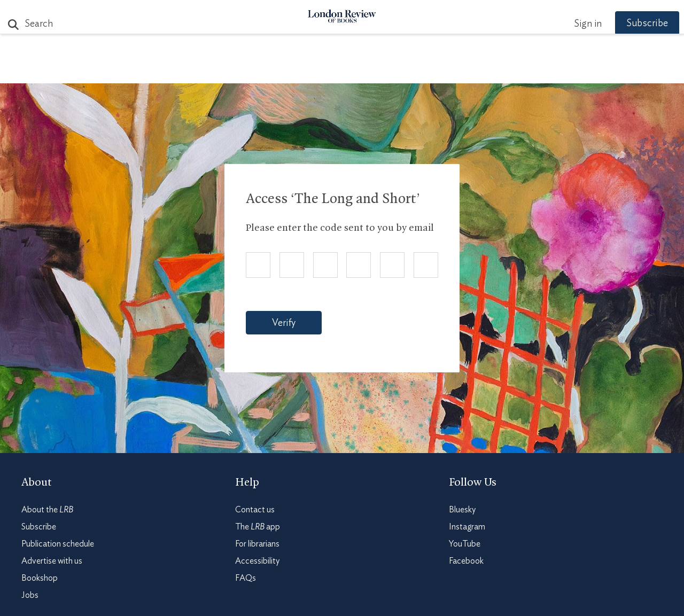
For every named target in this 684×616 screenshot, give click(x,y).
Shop (467, 70)
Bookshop (40, 578)
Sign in (571, 24)
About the (47, 510)
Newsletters (528, 70)
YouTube (465, 544)
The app (258, 527)
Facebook (466, 561)
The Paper (149, 70)
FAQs (246, 578)
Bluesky (462, 510)
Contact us (255, 510)
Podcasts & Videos (340, 70)
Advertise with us (52, 561)
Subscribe (631, 24)
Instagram (467, 527)
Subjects (212, 70)
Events (422, 70)
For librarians (257, 544)
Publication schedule (58, 544)
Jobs (30, 595)
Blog (262, 70)
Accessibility (257, 561)
